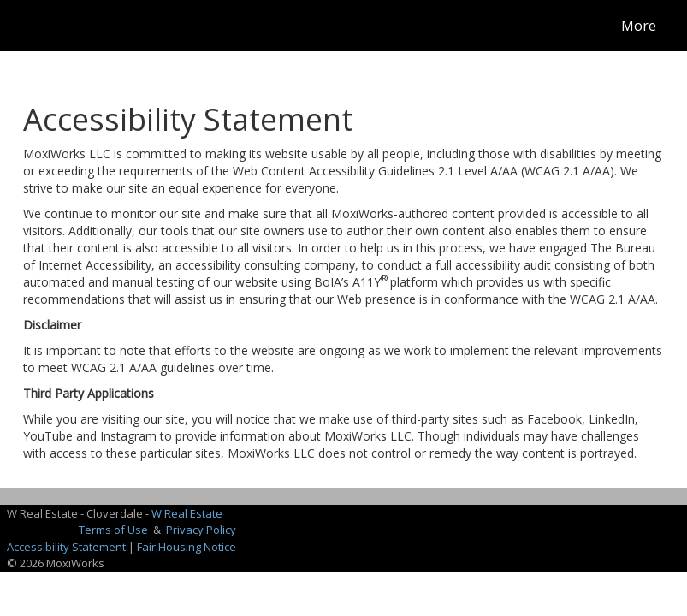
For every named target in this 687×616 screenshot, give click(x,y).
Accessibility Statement (66, 547)
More (639, 26)
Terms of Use (113, 530)
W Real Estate (187, 513)
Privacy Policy (201, 530)
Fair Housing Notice (187, 547)
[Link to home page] (32, 26)
